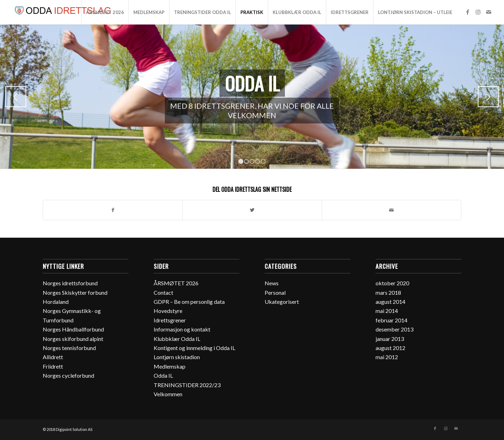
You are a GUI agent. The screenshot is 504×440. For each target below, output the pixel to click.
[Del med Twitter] (252, 210)
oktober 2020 (392, 283)
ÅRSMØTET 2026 (176, 283)
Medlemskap (170, 366)
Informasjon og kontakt (182, 329)
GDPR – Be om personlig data (189, 302)
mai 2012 (387, 357)
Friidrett (53, 366)
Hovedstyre (168, 311)
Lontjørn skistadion (177, 357)
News (272, 283)
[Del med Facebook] (113, 210)
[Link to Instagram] (478, 12)
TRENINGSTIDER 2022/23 (187, 385)
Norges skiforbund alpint (73, 339)
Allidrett (53, 357)
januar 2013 (390, 339)
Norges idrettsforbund (70, 283)
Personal (275, 292)
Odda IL (163, 375)
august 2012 (390, 348)
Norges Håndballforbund (73, 329)
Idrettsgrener (170, 320)
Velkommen (168, 394)
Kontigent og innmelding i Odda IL (194, 348)
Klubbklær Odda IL (177, 339)
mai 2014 (387, 311)
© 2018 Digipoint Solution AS (68, 429)
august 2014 (390, 302)
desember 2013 (394, 329)
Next (488, 97)
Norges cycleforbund (68, 375)
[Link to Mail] (489, 12)
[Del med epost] (391, 210)
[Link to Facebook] (468, 12)
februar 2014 (391, 320)
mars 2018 (388, 292)
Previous (16, 97)
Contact (163, 292)
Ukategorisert (282, 302)
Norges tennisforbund (69, 348)
